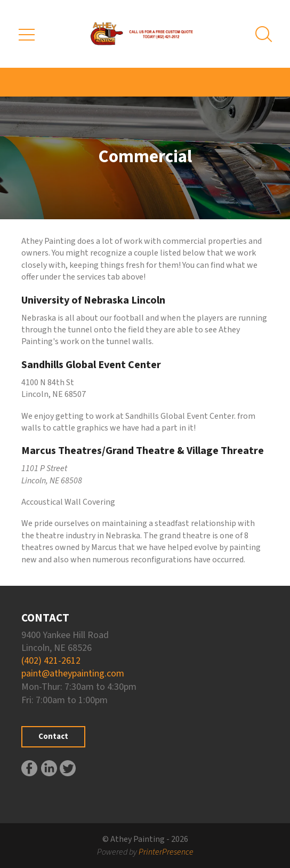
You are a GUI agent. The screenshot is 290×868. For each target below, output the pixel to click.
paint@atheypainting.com (73, 674)
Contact (53, 736)
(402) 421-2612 (51, 661)
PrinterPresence (166, 852)
